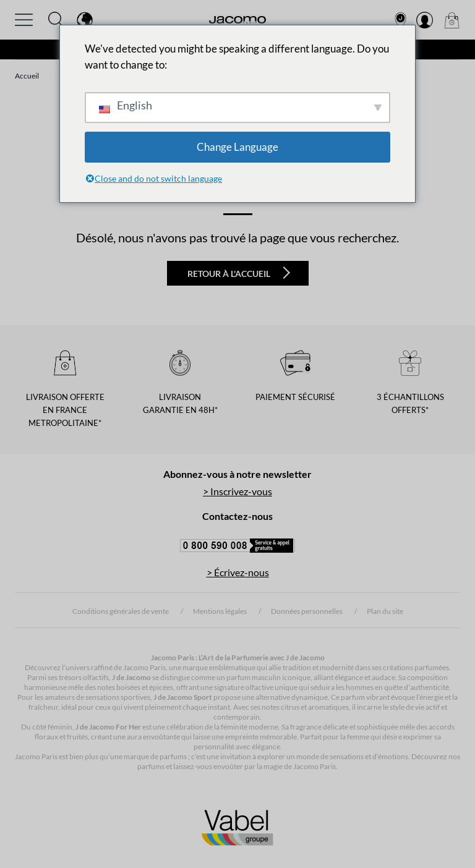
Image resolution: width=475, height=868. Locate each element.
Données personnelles (307, 611)
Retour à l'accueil (239, 273)
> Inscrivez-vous (237, 491)
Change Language (237, 147)
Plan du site (385, 611)
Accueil (27, 76)
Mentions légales (220, 611)
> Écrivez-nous (238, 572)
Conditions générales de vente (121, 611)
